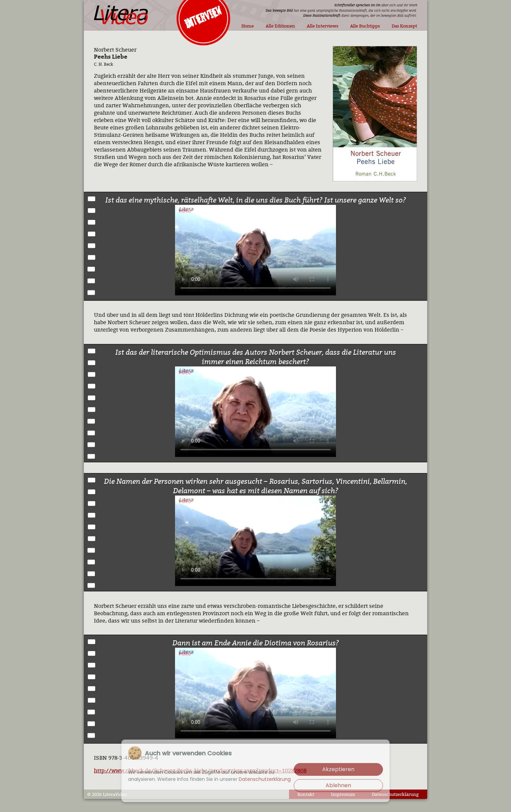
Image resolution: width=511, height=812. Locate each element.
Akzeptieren (338, 769)
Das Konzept (404, 26)
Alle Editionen (280, 26)
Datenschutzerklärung (395, 794)
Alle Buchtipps (365, 26)
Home (248, 26)
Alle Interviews (323, 26)
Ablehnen (338, 785)
